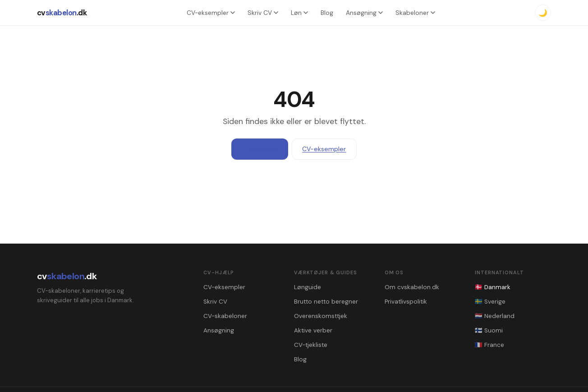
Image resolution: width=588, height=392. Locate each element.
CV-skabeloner (225, 316)
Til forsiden (260, 149)
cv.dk (62, 13)
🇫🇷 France (489, 345)
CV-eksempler (211, 13)
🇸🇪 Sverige (490, 302)
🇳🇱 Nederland (495, 316)
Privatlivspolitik (406, 302)
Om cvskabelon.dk (412, 287)
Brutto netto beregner (326, 302)
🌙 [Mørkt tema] (543, 13)
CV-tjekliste (311, 345)
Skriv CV (263, 13)
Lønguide (308, 287)
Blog (327, 13)
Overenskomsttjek (321, 316)
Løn (299, 13)
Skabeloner (415, 13)
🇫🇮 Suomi (489, 330)
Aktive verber (313, 330)
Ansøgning (364, 13)
